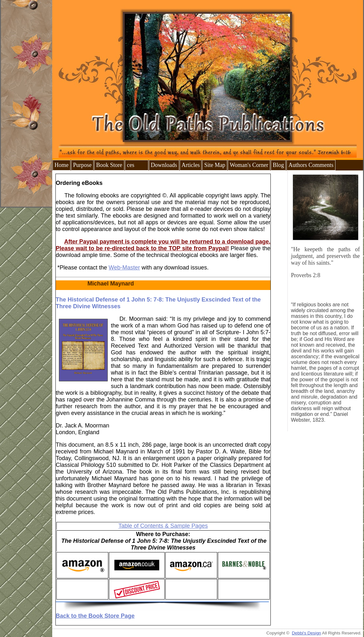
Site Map (215, 165)
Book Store (109, 165)
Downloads (164, 165)
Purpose (82, 165)
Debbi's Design (306, 633)
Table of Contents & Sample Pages (163, 526)
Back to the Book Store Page (95, 616)
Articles (191, 165)
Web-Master (124, 268)
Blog (278, 165)
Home (62, 165)
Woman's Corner (249, 165)
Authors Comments (311, 165)
